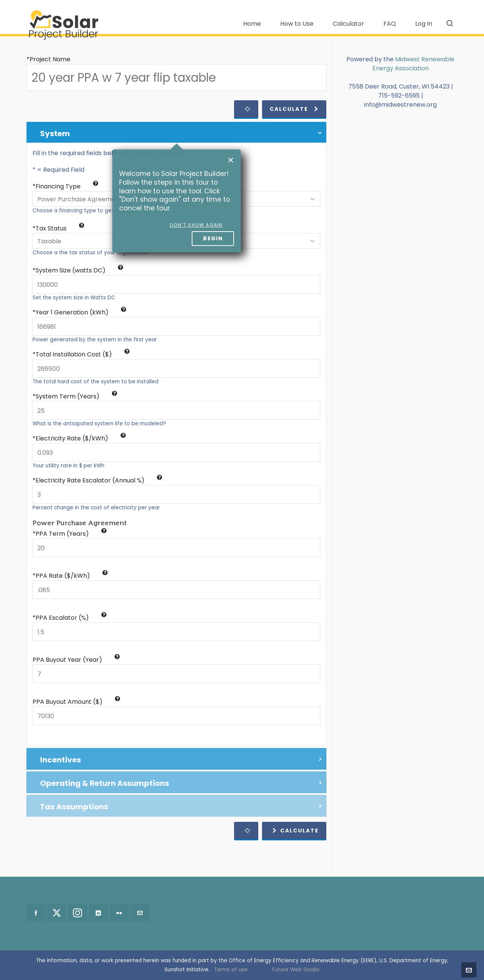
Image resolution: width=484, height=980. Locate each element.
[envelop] (140, 913)
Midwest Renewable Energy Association (414, 64)
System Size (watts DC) (79, 270)
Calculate (294, 109)
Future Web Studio (296, 970)
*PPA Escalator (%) (70, 618)
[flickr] (119, 913)
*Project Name (48, 59)
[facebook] (36, 913)
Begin (213, 238)
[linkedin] (98, 913)
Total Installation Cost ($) (83, 354)
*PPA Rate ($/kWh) (70, 576)
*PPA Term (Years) (70, 534)
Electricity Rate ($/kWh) (81, 438)
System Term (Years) (76, 396)
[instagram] (78, 913)
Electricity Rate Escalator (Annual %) (99, 480)
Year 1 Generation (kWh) (81, 312)
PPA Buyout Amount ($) (76, 702)
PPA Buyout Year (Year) (76, 660)
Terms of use (231, 970)
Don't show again (196, 225)
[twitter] (57, 913)
